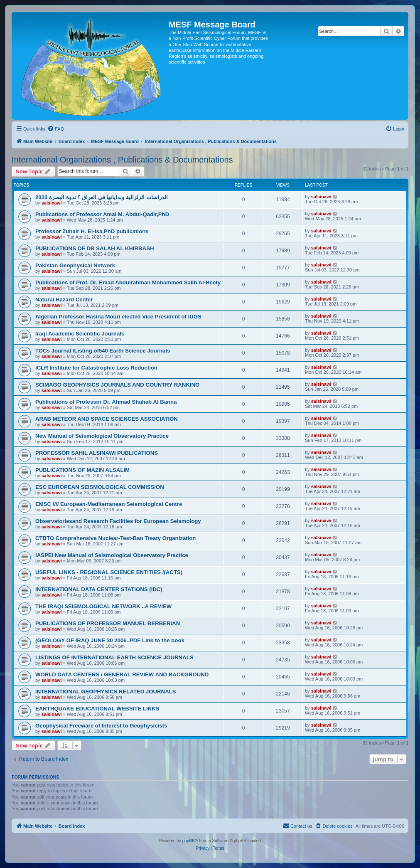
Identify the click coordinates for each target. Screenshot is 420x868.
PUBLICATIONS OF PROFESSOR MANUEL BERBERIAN (108, 623)
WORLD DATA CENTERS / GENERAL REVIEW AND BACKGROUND (122, 674)
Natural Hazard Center (64, 300)
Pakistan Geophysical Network (75, 265)
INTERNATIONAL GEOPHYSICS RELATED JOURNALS (106, 692)
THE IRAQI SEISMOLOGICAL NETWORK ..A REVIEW (103, 606)
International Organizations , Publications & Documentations (122, 160)
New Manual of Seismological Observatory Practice (102, 436)
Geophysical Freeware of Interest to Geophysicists (101, 726)
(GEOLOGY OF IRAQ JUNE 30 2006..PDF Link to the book (110, 640)
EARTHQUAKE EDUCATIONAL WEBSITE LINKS (97, 709)
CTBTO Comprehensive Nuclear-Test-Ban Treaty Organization (115, 538)
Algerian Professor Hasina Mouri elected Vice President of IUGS (118, 317)
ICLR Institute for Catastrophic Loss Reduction (96, 368)
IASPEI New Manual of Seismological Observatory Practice (112, 555)
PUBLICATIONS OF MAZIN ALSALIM (82, 470)
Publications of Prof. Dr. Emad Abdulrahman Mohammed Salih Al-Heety (128, 282)
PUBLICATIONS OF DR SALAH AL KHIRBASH (95, 248)
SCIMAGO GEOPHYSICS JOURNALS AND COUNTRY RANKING (117, 385)
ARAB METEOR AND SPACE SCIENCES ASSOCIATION (107, 419)
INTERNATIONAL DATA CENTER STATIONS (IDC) (99, 589)
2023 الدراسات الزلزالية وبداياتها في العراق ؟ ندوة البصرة (102, 197)
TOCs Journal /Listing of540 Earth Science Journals (103, 351)
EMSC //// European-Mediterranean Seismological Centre (109, 504)
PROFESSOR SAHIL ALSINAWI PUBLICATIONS (97, 453)
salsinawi (52, 203)
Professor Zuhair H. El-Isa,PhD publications (92, 231)
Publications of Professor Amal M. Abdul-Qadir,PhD (102, 214)
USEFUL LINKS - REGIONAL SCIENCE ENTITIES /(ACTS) (109, 572)
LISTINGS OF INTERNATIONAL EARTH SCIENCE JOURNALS (114, 657)
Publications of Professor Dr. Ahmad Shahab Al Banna (106, 402)
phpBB (189, 841)
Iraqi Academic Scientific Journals (80, 334)
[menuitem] (56, 129)
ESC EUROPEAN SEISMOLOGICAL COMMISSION (100, 487)
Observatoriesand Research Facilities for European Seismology (118, 521)
